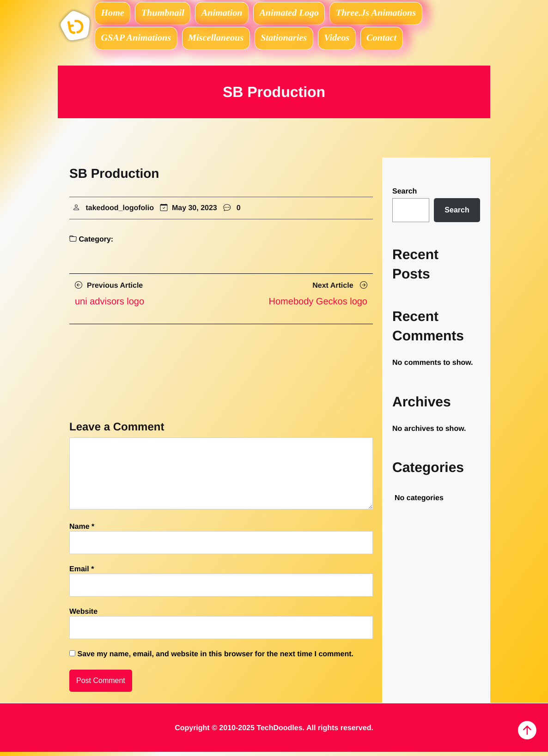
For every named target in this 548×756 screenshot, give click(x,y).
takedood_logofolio (120, 212)
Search (405, 196)
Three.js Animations (389, 14)
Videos (346, 41)
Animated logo (299, 14)
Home (114, 14)
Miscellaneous (220, 41)
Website (83, 616)
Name (82, 531)
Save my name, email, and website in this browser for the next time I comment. (215, 658)
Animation (229, 14)
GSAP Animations (137, 41)
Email (82, 573)
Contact (394, 41)
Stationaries (290, 41)
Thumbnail (167, 14)
